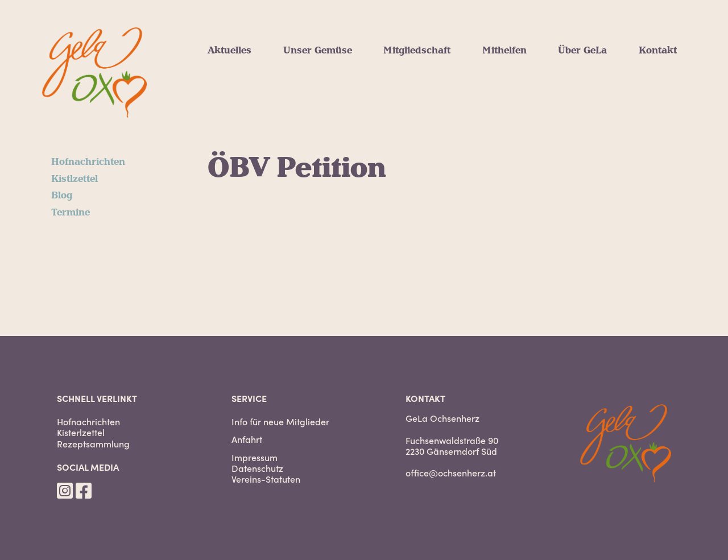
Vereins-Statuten (266, 479)
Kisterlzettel (81, 432)
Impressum (255, 457)
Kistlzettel (75, 179)
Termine (71, 213)
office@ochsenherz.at (451, 472)
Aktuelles (229, 51)
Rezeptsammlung (93, 444)
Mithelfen (504, 51)
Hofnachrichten (88, 162)
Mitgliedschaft (417, 51)
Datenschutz (257, 468)
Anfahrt (247, 439)
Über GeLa (582, 51)
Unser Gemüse (318, 51)
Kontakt (658, 51)
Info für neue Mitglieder (280, 422)
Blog (62, 196)
